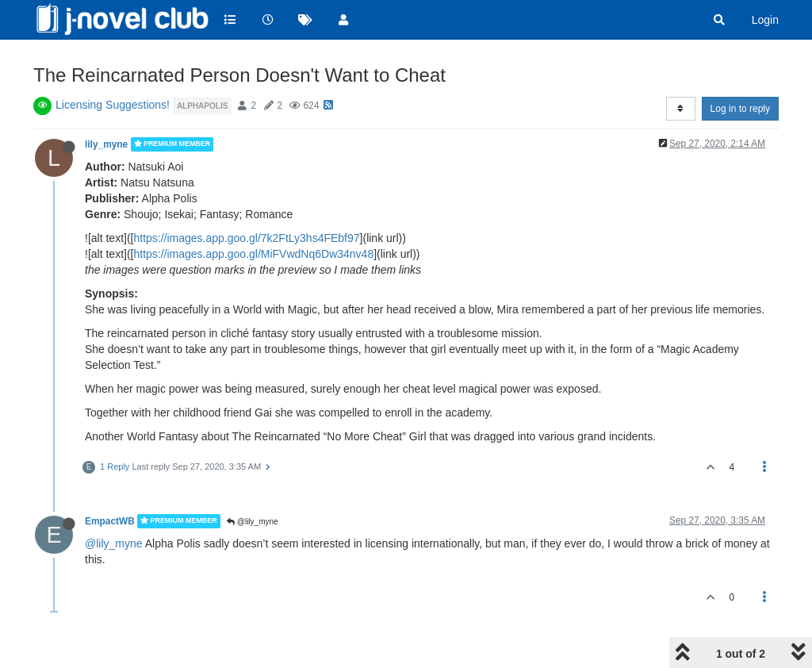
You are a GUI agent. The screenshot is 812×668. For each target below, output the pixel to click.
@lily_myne (253, 522)
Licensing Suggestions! (113, 105)
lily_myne (106, 144)
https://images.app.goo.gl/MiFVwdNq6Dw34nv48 (253, 254)
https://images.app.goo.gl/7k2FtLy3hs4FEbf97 (246, 238)
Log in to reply (740, 109)
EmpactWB (110, 521)
